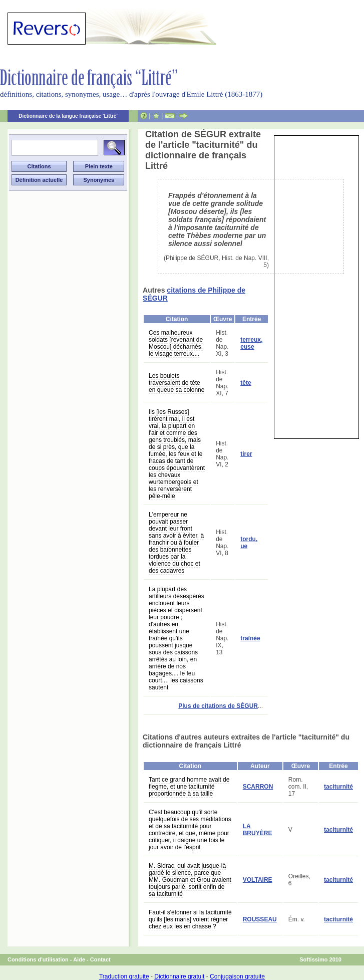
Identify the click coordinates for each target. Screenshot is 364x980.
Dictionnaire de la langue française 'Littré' (68, 116)
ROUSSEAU (260, 919)
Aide (79, 959)
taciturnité (338, 787)
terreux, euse (251, 343)
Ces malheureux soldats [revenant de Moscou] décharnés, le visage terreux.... (176, 343)
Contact (100, 959)
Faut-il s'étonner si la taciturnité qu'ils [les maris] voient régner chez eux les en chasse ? (190, 919)
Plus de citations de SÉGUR (218, 706)
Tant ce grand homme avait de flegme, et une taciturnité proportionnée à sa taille (189, 787)
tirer (246, 454)
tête (246, 383)
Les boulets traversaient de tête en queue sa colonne (176, 383)
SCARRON (258, 787)
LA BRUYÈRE (258, 830)
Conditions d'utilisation (38, 959)
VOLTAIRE (258, 880)
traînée (250, 638)
